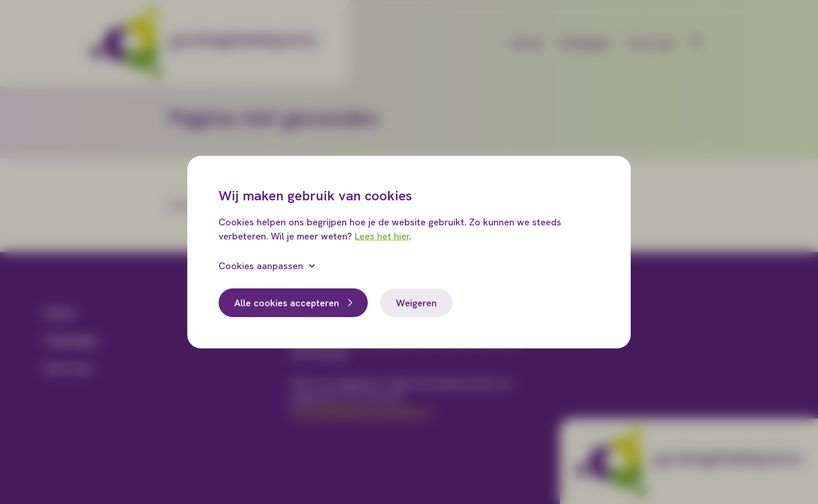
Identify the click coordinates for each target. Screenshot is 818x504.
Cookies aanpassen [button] (261, 265)
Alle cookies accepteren (287, 302)
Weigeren (416, 302)
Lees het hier (382, 236)
